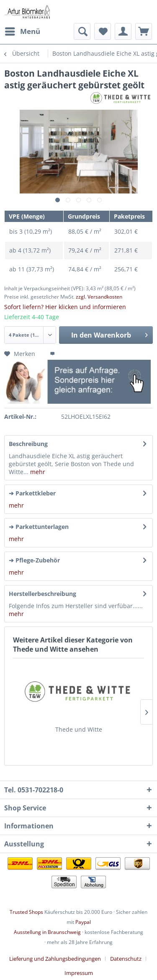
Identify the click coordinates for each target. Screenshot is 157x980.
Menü (23, 30)
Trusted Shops (26, 912)
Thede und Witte (79, 729)
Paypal (83, 922)
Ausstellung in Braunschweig (47, 932)
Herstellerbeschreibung (42, 594)
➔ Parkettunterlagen (39, 527)
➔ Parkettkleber (32, 493)
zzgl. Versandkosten (99, 297)
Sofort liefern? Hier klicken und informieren (65, 307)
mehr (37, 472)
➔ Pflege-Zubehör (34, 560)
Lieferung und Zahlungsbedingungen (55, 959)
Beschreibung (28, 444)
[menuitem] (22, 31)
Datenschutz (126, 959)
